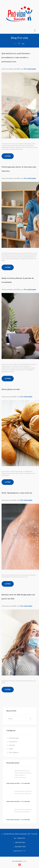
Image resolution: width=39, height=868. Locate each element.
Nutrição (12, 745)
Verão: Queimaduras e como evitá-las (17, 493)
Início (15, 44)
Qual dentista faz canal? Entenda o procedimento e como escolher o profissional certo (16, 57)
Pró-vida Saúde (30, 69)
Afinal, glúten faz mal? (11, 389)
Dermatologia (14, 738)
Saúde (11, 749)
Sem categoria (14, 752)
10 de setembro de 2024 (13, 783)
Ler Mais (8, 156)
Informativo (13, 742)
